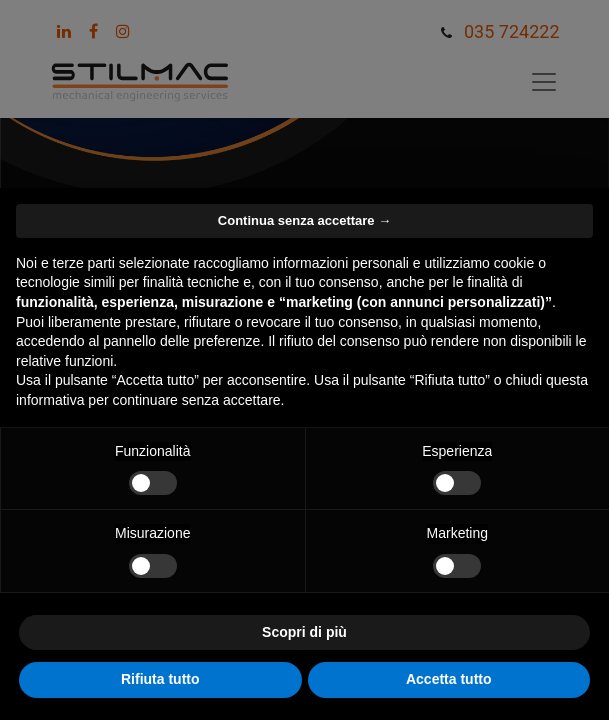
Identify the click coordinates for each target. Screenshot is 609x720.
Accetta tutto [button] (449, 679)
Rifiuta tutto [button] (160, 679)
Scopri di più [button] (304, 632)
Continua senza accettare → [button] (304, 220)
